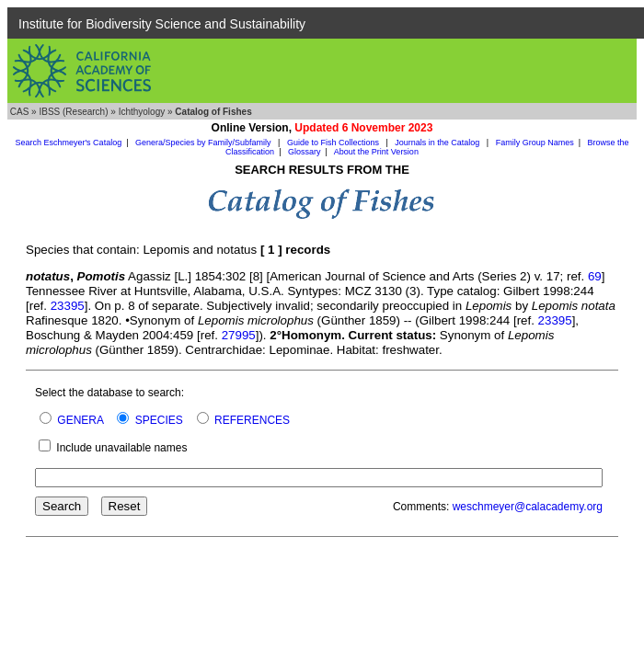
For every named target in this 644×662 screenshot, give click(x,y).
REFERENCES (252, 420)
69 (595, 276)
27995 (239, 335)
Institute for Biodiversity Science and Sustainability (162, 24)
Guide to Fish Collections (334, 143)
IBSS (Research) (73, 112)
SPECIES (159, 420)
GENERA (80, 420)
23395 (68, 306)
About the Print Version (376, 152)
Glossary (305, 152)
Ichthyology (142, 112)
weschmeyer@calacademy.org (528, 507)
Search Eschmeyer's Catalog (68, 143)
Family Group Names (535, 143)
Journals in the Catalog (438, 143)
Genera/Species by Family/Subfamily (204, 143)
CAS (20, 112)
